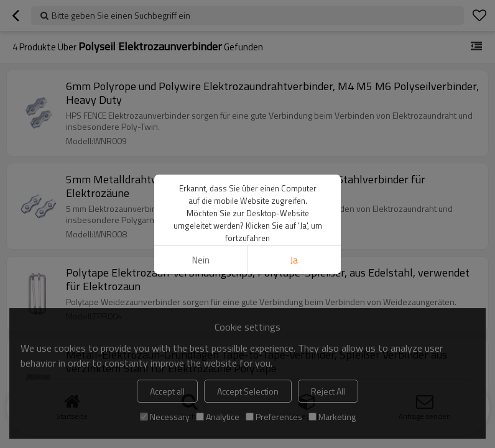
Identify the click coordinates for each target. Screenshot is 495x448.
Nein (201, 260)
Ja (294, 260)
